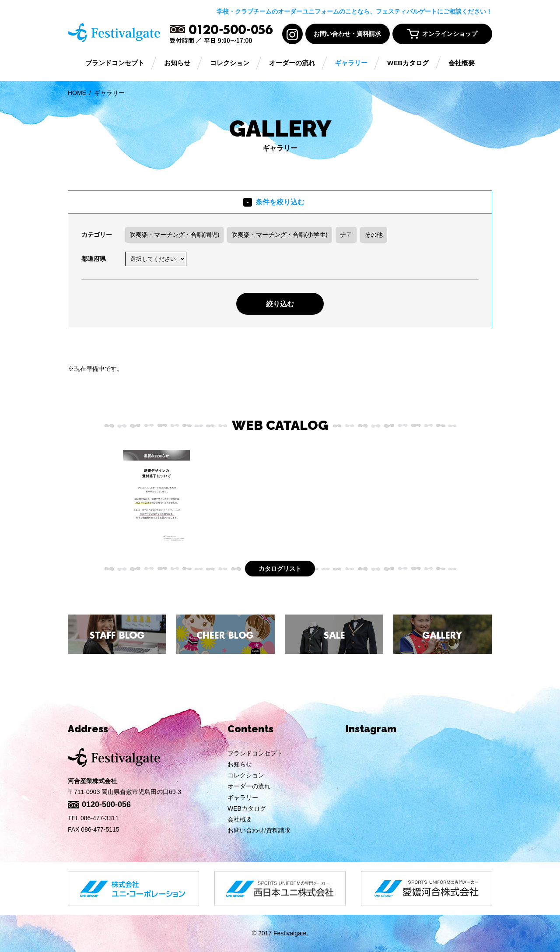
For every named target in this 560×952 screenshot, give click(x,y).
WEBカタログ (408, 63)
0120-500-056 (106, 805)
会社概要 (462, 63)
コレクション (230, 63)
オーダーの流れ (292, 63)
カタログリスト (280, 569)
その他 (374, 235)
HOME (77, 93)
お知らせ (177, 63)
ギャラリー (351, 63)
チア (346, 235)
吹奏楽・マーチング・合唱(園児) (174, 235)
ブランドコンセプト (115, 63)
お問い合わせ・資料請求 (347, 34)
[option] (156, 497)
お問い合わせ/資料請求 (259, 830)
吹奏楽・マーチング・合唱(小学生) (279, 235)
